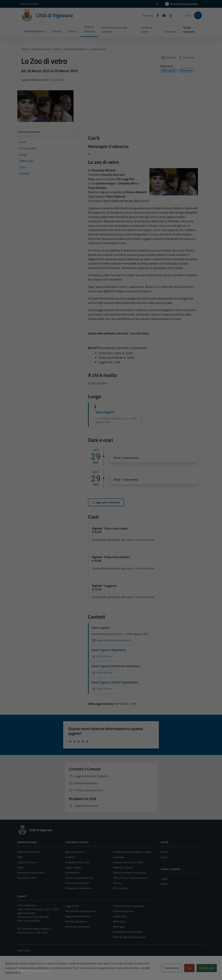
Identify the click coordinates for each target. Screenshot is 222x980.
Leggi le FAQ (72, 906)
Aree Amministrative (28, 852)
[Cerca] (198, 15)
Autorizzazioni (73, 873)
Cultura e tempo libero (77, 883)
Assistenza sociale (147, 30)
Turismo (117, 883)
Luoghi (164, 879)
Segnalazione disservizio (78, 916)
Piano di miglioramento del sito (129, 937)
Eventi (164, 884)
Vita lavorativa (121, 888)
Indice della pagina (47, 132)
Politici (21, 867)
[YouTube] (163, 15)
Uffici (20, 857)
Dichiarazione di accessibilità (128, 932)
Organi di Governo (27, 862)
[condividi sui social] (168, 57)
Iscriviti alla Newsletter (77, 927)
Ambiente (70, 857)
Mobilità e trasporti (123, 867)
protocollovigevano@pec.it (37, 929)
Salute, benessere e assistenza (129, 873)
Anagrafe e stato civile (77, 862)
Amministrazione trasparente (129, 906)
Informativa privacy (123, 911)
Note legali (119, 927)
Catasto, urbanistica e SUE (79, 878)
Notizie (164, 852)
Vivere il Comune (90, 29)
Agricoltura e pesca (75, 852)
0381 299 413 (102, 656)
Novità (57, 31)
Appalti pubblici (73, 867)
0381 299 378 (102, 672)
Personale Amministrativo (31, 873)
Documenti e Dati (27, 878)
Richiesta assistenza (76, 921)
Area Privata (24, 950)
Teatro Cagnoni (105, 412)
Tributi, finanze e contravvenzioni (130, 878)
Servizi (73, 31)
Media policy (120, 921)
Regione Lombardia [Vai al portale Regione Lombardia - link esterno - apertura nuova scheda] (29, 4)
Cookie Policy (120, 916)
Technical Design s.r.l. (39, 971)
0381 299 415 (102, 689)
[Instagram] (169, 15)
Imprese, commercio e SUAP (128, 862)
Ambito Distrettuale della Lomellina (114, 30)
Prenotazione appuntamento (81, 911)
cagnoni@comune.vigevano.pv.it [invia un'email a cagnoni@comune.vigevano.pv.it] (111, 640)
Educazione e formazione (78, 888)
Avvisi (164, 857)
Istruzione (170, 32)
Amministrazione (34, 31)
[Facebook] (156, 15)
